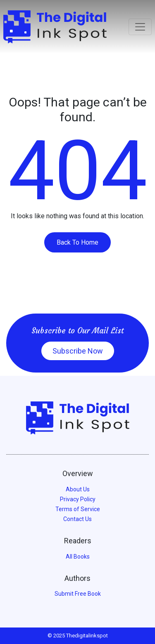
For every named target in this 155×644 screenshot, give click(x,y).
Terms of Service (78, 509)
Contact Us (77, 519)
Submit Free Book (78, 594)
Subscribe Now (78, 351)
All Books (78, 557)
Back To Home (77, 242)
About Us (78, 489)
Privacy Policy (78, 499)
